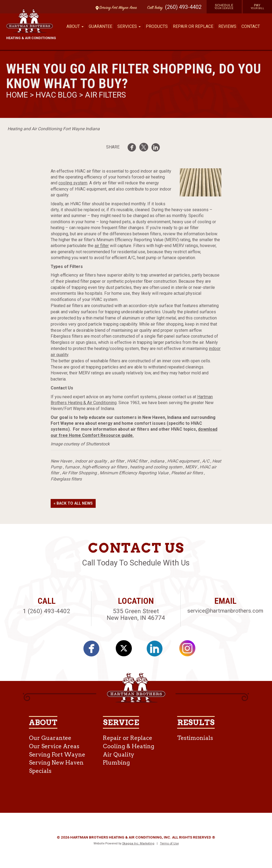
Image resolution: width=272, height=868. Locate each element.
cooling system (73, 183)
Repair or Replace (193, 26)
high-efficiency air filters (105, 467)
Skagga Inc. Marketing (138, 843)
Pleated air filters (187, 473)
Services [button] (129, 26)
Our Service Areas (54, 746)
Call (154, 8)
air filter (102, 246)
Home (18, 95)
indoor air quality (91, 461)
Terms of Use (169, 843)
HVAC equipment (183, 461)
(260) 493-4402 (183, 7)
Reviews (227, 26)
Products (157, 26)
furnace (72, 467)
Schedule (224, 6)
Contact (251, 26)
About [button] (75, 26)
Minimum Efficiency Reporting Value (134, 473)
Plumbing (116, 763)
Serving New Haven (56, 763)
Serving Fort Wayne (57, 755)
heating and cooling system (156, 467)
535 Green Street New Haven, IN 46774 (136, 614)
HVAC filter (137, 461)
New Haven (61, 461)
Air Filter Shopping (79, 473)
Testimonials (195, 738)
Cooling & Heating (129, 746)
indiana (157, 461)
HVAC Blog (56, 95)
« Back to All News (73, 503)
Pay (258, 6)
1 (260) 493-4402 (46, 611)
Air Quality (119, 755)
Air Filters (105, 95)
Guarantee (100, 26)
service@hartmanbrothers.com (225, 611)
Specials (40, 771)
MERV (191, 467)
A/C (206, 461)
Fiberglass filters (66, 479)
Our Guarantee (50, 738)
